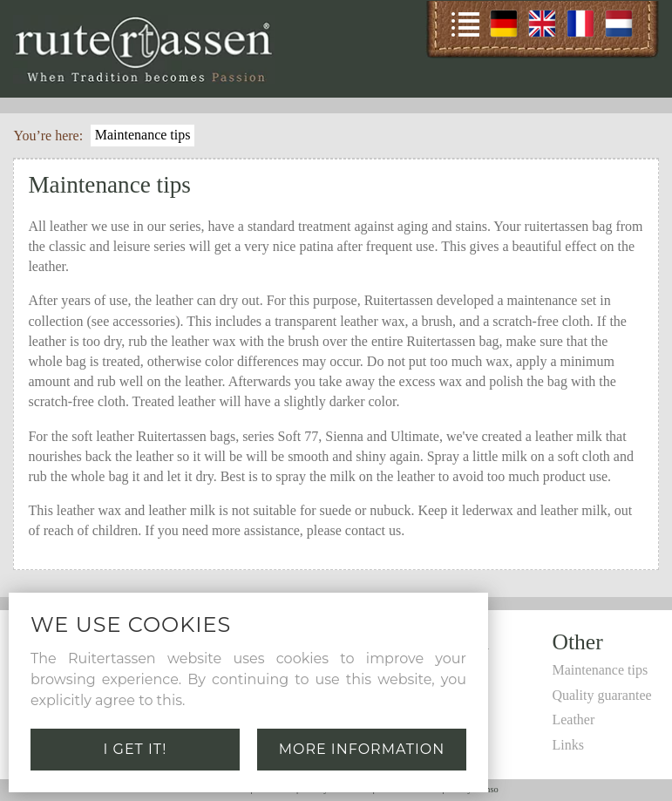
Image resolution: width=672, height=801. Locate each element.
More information (362, 749)
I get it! (136, 749)
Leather (573, 720)
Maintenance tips (143, 135)
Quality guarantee (601, 695)
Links (567, 745)
